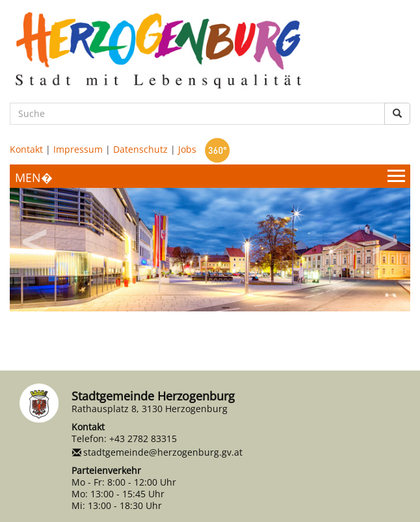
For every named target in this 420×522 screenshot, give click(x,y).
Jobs (187, 149)
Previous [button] (36, 237)
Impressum (78, 149)
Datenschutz (140, 149)
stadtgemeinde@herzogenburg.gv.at (163, 452)
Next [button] (384, 237)
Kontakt (26, 149)
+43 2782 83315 (143, 438)
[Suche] (197, 114)
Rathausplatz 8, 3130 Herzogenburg (150, 409)
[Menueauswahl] (210, 176)
